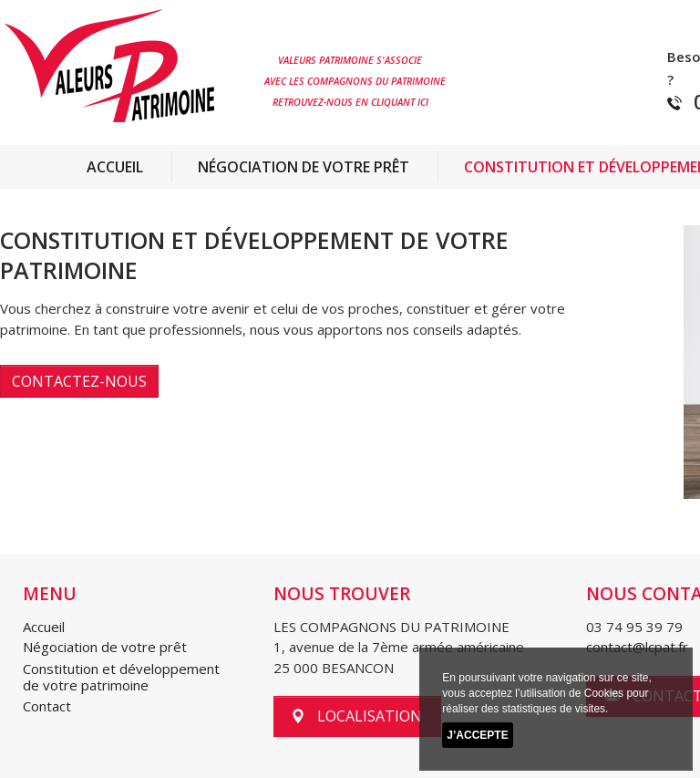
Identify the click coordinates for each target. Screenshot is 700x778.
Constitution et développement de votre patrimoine (121, 677)
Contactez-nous (79, 381)
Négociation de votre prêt (304, 167)
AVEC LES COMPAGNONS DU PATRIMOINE (355, 81)
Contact (47, 706)
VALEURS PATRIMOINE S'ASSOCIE (343, 60)
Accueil (115, 167)
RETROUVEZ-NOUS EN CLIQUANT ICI (346, 102)
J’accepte (477, 735)
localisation (357, 716)
